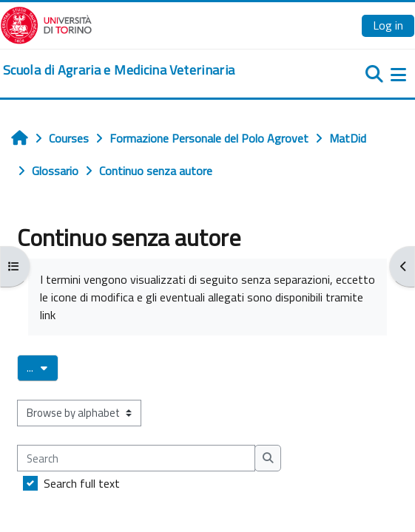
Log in (388, 25)
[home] (119, 70)
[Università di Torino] (46, 24)
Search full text (82, 483)
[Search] (136, 458)
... (43, 367)
